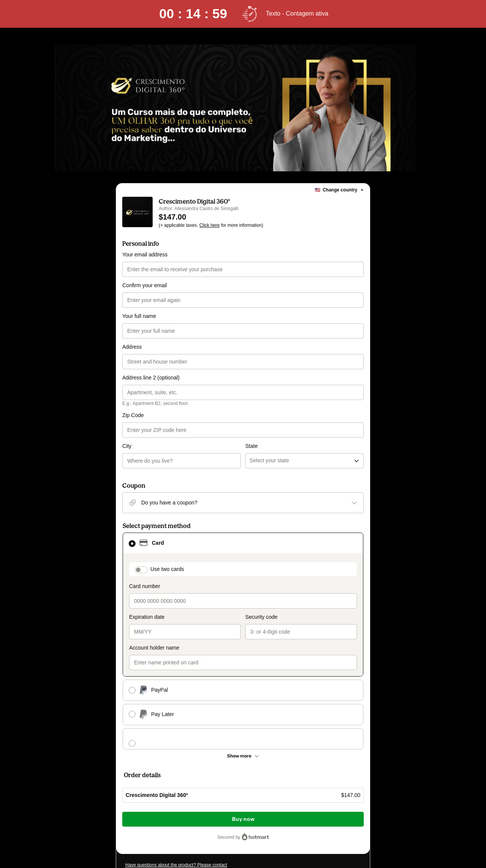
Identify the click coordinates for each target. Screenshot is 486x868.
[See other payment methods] (243, 756)
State (252, 446)
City (127, 446)
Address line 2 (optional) (151, 378)
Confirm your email (144, 285)
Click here (209, 225)
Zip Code (133, 415)
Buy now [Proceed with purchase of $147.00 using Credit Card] (243, 819)
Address (132, 347)
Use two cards (167, 569)
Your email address (145, 255)
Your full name (139, 316)
